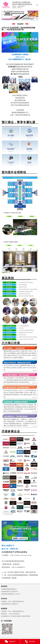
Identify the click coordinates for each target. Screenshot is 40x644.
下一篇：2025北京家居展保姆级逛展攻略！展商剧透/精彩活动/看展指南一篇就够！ (20, 576)
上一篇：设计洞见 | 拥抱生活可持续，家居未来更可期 (19, 572)
